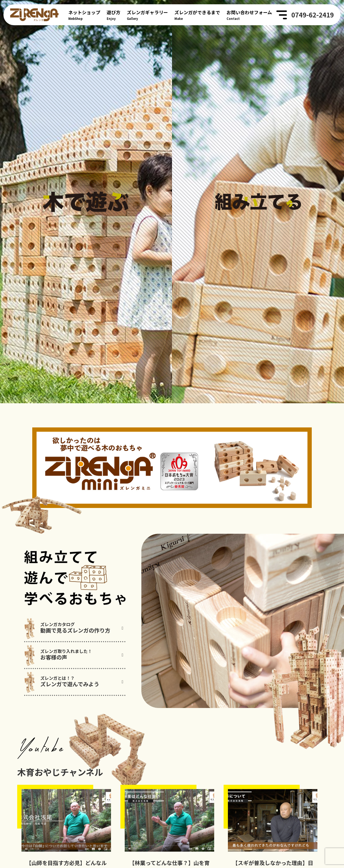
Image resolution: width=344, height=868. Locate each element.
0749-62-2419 (313, 15)
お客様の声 (79, 685)
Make (197, 15)
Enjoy (114, 15)
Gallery (147, 15)
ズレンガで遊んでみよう (79, 712)
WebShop (84, 15)
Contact (249, 15)
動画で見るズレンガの (79, 658)
